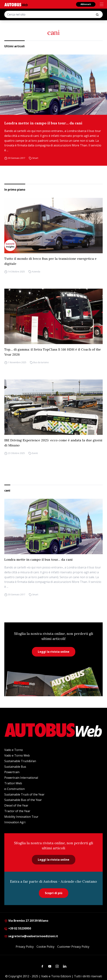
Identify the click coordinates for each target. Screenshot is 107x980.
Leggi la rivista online (54, 652)
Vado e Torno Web (17, 755)
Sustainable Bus (15, 767)
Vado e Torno (14, 750)
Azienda (36, 272)
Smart (35, 158)
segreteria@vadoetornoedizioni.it (31, 936)
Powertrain (12, 772)
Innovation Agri (15, 822)
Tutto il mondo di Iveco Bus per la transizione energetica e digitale (50, 261)
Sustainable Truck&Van (20, 761)
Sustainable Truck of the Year (24, 794)
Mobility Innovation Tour (21, 817)
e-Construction (15, 789)
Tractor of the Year (17, 811)
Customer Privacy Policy (73, 947)
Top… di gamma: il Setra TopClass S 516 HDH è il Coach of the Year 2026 (53, 352)
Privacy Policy (25, 947)
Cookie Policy (45, 947)
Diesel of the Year (16, 805)
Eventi (35, 453)
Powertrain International (21, 778)
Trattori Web (13, 783)
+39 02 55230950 (18, 928)
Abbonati (86, 4)
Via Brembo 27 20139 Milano (26, 921)
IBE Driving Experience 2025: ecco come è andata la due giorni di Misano (53, 443)
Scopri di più (54, 893)
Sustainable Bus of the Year (23, 800)
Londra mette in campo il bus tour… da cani (43, 123)
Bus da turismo (41, 362)
